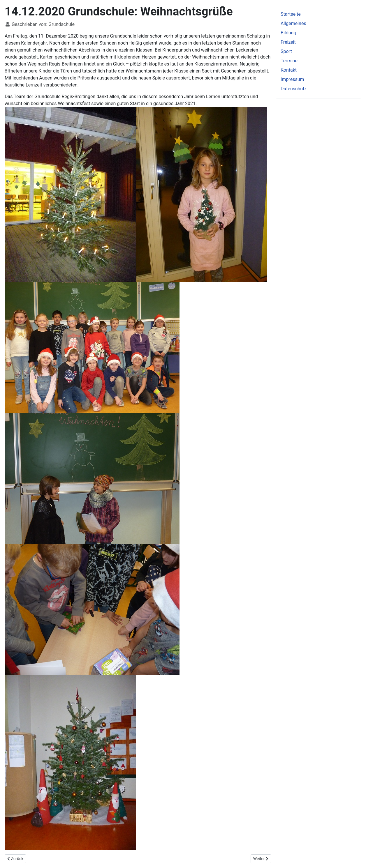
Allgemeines (293, 23)
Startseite (291, 14)
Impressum (292, 79)
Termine (289, 61)
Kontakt (289, 70)
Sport (286, 51)
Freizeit (288, 42)
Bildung (288, 33)
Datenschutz (294, 89)
